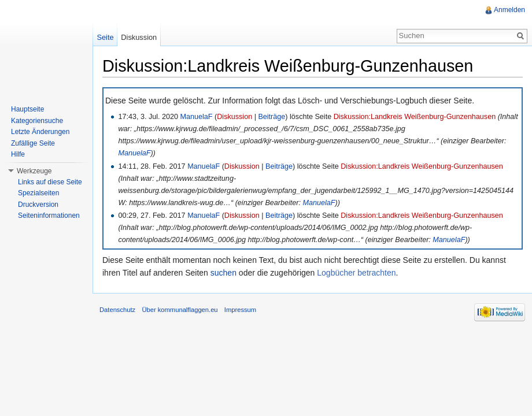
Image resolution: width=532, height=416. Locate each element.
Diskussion (234, 117)
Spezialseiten (38, 193)
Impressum (240, 310)
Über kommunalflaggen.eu (180, 310)
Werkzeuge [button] (34, 171)
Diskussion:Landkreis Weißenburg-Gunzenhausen (415, 117)
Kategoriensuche (37, 121)
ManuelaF (197, 117)
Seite (105, 37)
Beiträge (271, 117)
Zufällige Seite (33, 143)
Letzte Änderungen (40, 132)
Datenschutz (117, 310)
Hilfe (18, 154)
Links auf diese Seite (50, 182)
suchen (223, 273)
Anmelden (509, 10)
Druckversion (38, 205)
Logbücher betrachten (356, 273)
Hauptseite (27, 109)
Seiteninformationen (49, 216)
